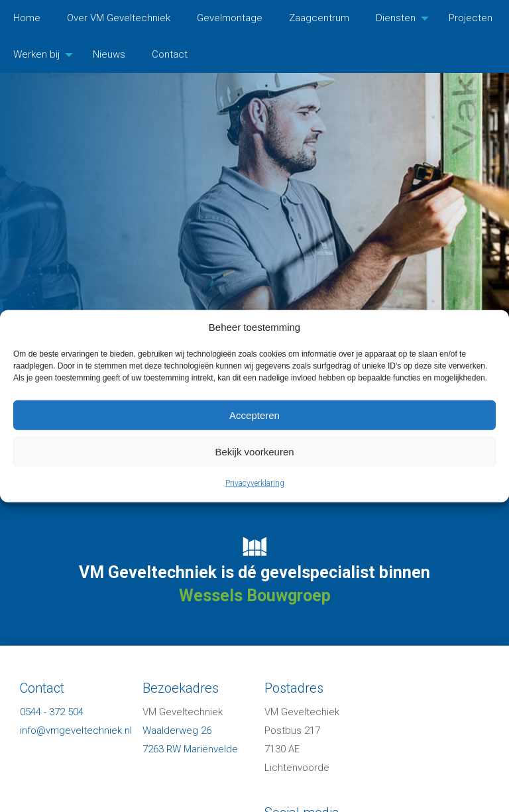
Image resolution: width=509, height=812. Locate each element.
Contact (170, 54)
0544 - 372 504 (52, 712)
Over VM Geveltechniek (119, 18)
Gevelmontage (230, 18)
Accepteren (254, 415)
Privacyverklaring (255, 483)
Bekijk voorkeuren (254, 451)
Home (27, 18)
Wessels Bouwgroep (255, 596)
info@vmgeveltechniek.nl (76, 730)
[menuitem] (27, 18)
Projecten (471, 18)
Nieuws (109, 54)
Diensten (396, 18)
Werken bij (36, 54)
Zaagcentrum (319, 18)
